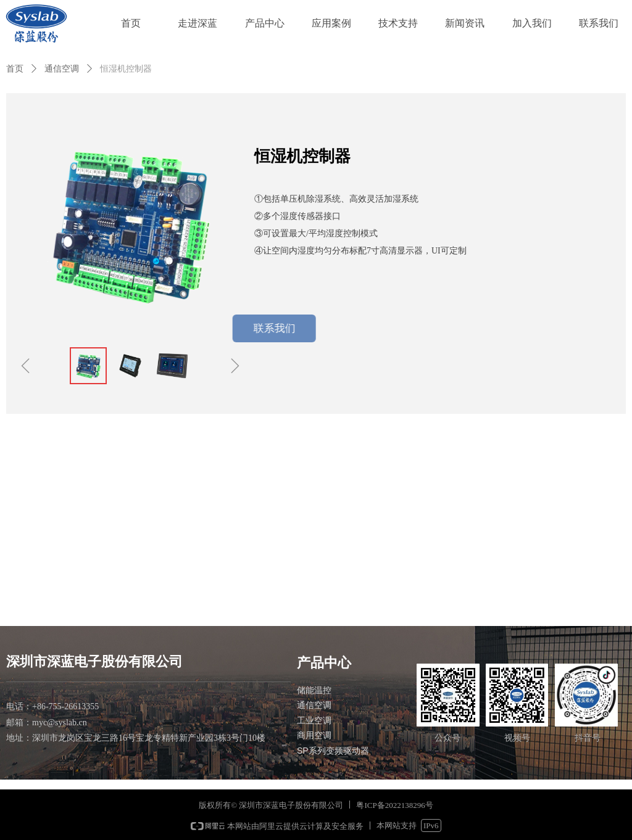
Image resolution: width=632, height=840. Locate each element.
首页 (15, 69)
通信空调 (62, 69)
